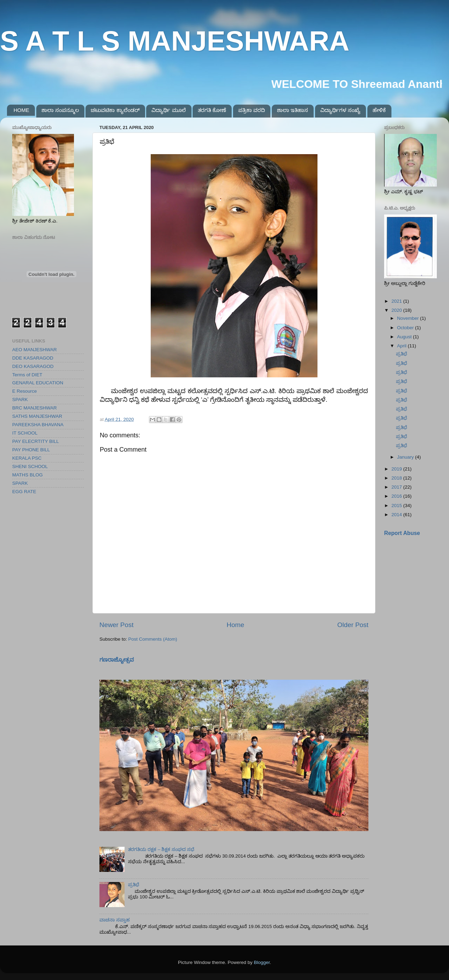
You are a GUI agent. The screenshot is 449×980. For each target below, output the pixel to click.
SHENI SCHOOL (30, 466)
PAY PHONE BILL (31, 450)
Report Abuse (402, 533)
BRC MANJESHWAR (35, 408)
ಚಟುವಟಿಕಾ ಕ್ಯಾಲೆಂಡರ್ (115, 110)
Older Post (353, 625)
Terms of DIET (27, 375)
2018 (397, 478)
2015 (397, 506)
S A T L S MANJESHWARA (175, 41)
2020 (397, 310)
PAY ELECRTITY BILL (36, 441)
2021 (397, 301)
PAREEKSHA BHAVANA (38, 425)
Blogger (262, 962)
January (406, 457)
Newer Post (117, 625)
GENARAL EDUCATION (38, 383)
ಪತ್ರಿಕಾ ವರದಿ (252, 110)
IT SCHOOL (25, 433)
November (409, 318)
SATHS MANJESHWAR (37, 416)
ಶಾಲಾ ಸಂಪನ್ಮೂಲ (60, 110)
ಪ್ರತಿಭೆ (134, 885)
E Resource (25, 391)
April (402, 346)
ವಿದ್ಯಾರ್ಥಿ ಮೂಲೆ (169, 110)
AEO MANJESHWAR (35, 350)
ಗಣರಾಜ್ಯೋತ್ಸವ (117, 660)
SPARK (20, 399)
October (406, 328)
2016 (397, 496)
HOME (21, 110)
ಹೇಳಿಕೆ (379, 110)
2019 (397, 469)
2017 (397, 487)
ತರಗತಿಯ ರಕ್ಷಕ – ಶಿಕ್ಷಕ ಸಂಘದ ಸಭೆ (161, 849)
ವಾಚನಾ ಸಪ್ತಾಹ (115, 920)
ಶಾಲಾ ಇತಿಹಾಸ (293, 110)
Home (235, 625)
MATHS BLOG (28, 475)
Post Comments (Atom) (153, 639)
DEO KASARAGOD (33, 366)
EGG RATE (24, 492)
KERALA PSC (27, 458)
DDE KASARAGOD (33, 358)
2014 (397, 515)
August (405, 337)
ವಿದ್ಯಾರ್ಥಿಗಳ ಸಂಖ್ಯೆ (340, 110)
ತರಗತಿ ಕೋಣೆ (212, 110)
